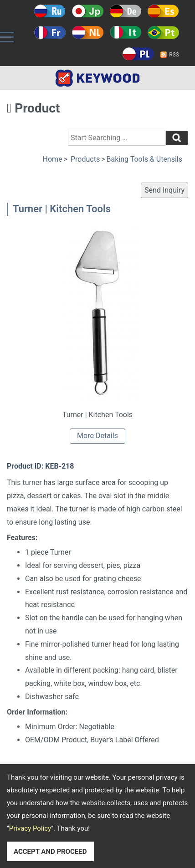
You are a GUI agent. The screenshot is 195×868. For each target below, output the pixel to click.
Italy (126, 32)
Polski (138, 54)
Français (50, 32)
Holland (88, 32)
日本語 (88, 11)
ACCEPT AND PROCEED (50, 852)
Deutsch (126, 11)
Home (53, 159)
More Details (97, 436)
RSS (174, 55)
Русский (50, 11)
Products (85, 159)
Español (163, 11)
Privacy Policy (30, 828)
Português (163, 32)
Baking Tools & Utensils (144, 159)
